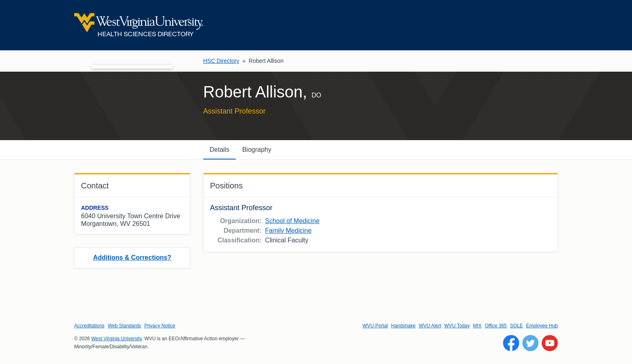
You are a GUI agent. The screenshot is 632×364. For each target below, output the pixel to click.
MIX (477, 326)
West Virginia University (116, 339)
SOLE (516, 326)
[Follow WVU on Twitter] (530, 343)
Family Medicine (288, 231)
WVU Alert (430, 326)
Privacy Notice (160, 326)
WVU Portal (375, 326)
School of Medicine (292, 221)
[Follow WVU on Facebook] (511, 343)
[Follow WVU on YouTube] (550, 343)
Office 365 (496, 326)
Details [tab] (219, 150)
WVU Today (457, 326)
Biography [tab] (257, 150)
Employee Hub (542, 326)
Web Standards (124, 326)
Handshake (403, 326)
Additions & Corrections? (132, 257)
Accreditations (89, 326)
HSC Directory (221, 61)
